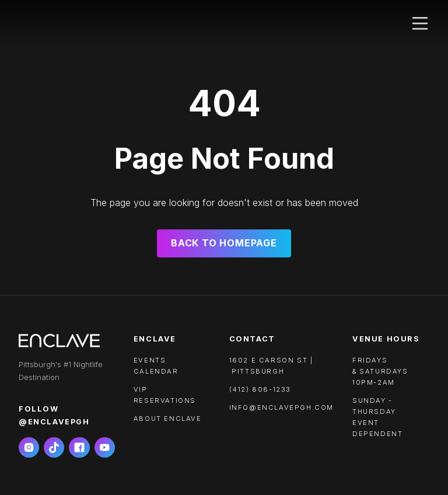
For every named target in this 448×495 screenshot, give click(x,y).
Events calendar (156, 366)
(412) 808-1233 (260, 389)
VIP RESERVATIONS (165, 395)
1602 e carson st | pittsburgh (271, 366)
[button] (420, 23)
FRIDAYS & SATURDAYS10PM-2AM (380, 371)
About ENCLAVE (168, 419)
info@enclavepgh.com (281, 407)
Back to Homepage (224, 243)
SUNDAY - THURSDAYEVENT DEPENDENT (377, 417)
